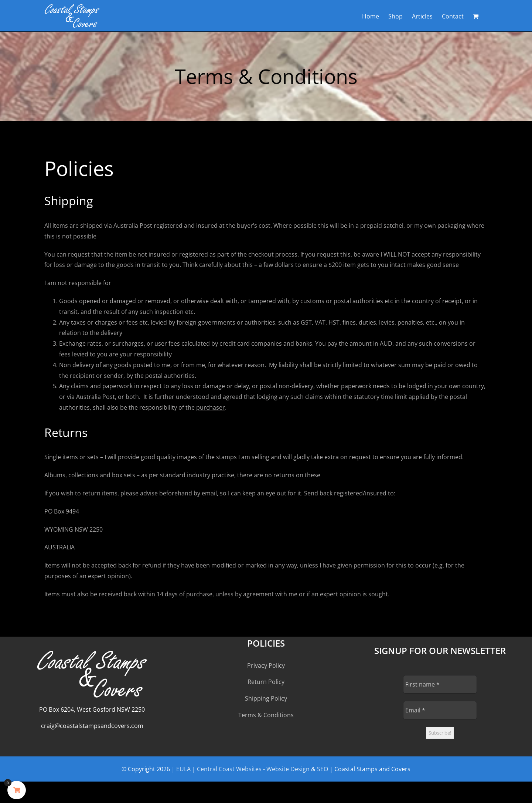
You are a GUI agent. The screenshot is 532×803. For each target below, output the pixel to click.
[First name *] (440, 684)
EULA (183, 769)
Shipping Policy (266, 698)
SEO (323, 769)
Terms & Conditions (266, 715)
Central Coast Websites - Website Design (253, 769)
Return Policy (266, 682)
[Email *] (440, 710)
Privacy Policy (266, 665)
